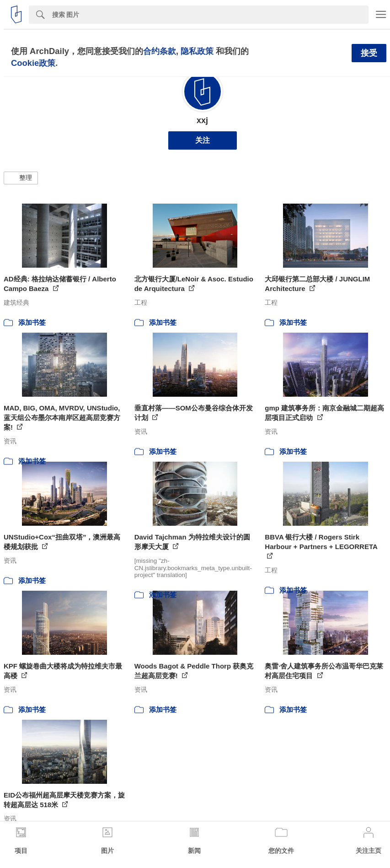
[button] (21, 178)
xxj (202, 120)
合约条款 (160, 51)
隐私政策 (197, 51)
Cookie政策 (33, 63)
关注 (203, 140)
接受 (369, 53)
